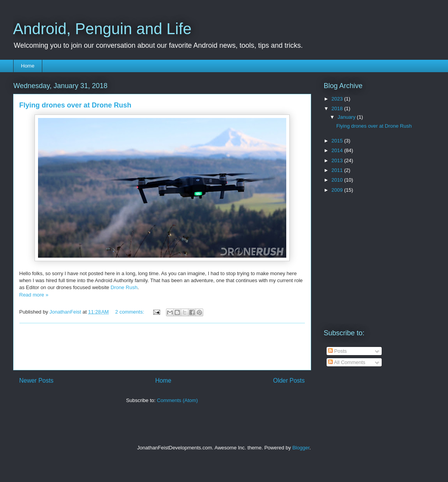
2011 (338, 170)
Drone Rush (124, 287)
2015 (338, 141)
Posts (337, 351)
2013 (338, 160)
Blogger (301, 448)
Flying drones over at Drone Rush (75, 105)
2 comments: (130, 312)
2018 (338, 108)
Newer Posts (36, 381)
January (347, 117)
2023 (338, 99)
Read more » (34, 295)
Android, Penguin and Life (102, 29)
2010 (338, 180)
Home (28, 66)
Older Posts (289, 381)
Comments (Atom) (177, 400)
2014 (338, 150)
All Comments (347, 362)
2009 (338, 190)
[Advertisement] (162, 347)
